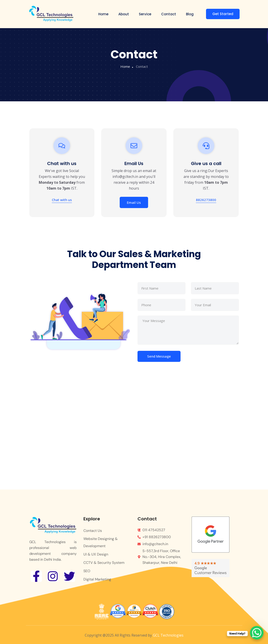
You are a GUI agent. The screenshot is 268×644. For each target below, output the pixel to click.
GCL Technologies (168, 635)
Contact (169, 14)
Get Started (223, 14)
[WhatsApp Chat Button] (257, 633)
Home (103, 14)
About (124, 14)
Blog (190, 14)
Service (145, 14)
